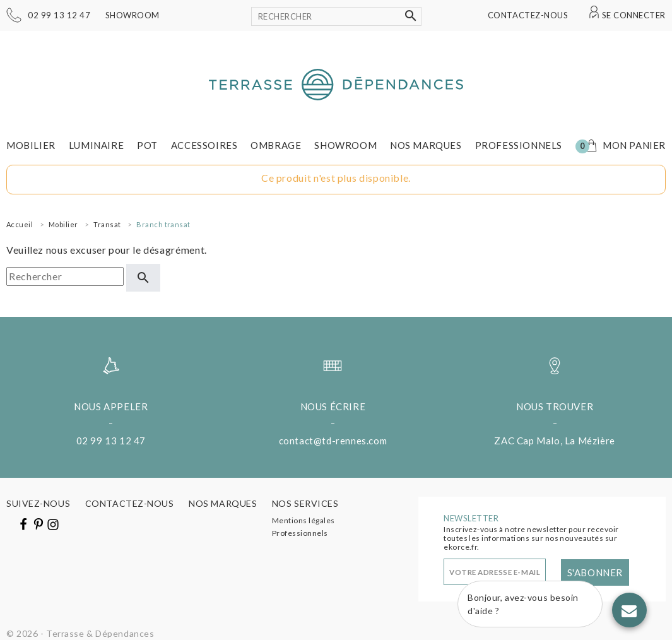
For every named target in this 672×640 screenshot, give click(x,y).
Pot (147, 145)
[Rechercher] (336, 16)
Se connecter (634, 15)
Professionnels (519, 145)
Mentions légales (304, 520)
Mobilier (31, 145)
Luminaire (96, 145)
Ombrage (276, 145)
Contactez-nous (528, 15)
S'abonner (595, 572)
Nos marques (426, 145)
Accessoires (204, 145)
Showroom (133, 15)
